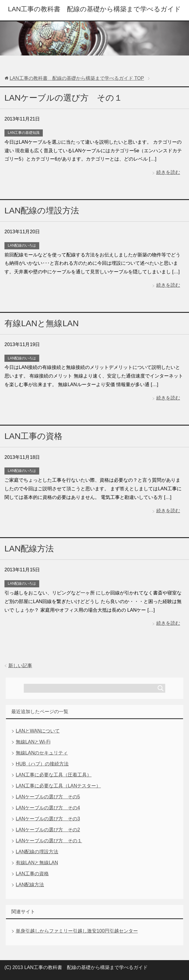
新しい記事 (20, 666)
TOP (77, 78)
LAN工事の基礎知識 (24, 133)
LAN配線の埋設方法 (42, 211)
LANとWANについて (38, 731)
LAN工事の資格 (33, 436)
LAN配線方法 (29, 549)
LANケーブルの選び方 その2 (48, 830)
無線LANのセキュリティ (42, 753)
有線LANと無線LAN (42, 323)
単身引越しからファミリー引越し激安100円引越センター (77, 931)
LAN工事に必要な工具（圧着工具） (54, 775)
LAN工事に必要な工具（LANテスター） (58, 786)
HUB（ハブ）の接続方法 (42, 764)
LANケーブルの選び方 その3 (48, 819)
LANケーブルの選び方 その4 (48, 808)
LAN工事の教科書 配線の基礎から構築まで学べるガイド (95, 9)
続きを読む (168, 172)
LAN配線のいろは (22, 245)
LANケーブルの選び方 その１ (63, 98)
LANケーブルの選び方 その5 (48, 797)
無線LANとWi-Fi (33, 742)
